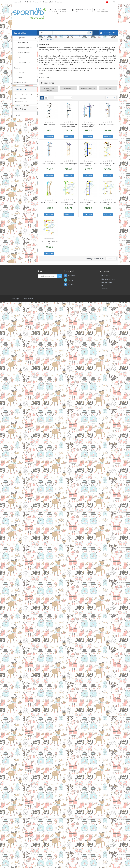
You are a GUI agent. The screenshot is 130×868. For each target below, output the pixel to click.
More (41, 73)
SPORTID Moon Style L (49, 203)
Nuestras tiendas (21, 102)
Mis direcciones (107, 282)
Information (21, 89)
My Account (37, 2)
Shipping (101, 9)
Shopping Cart (48, 2)
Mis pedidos (106, 276)
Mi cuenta (105, 271)
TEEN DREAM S (49, 125)
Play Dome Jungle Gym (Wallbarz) (88, 126)
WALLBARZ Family (49, 163)
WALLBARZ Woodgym (69, 163)
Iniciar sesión (18, 2)
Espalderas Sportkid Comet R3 (108, 164)
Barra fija (108, 88)
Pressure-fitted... (69, 88)
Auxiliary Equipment (88, 88)
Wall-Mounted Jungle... (49, 89)
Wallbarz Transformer (108, 125)
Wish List (28, 2)
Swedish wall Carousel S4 (108, 203)
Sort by (51, 98)
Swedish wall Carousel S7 (49, 242)
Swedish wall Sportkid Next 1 (88, 203)
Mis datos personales (104, 287)
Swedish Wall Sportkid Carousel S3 (69, 203)
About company (21, 98)
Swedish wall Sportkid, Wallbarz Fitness (69, 126)
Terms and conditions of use (25, 95)
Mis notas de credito (108, 279)
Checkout (58, 2)
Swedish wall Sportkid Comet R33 (88, 164)
